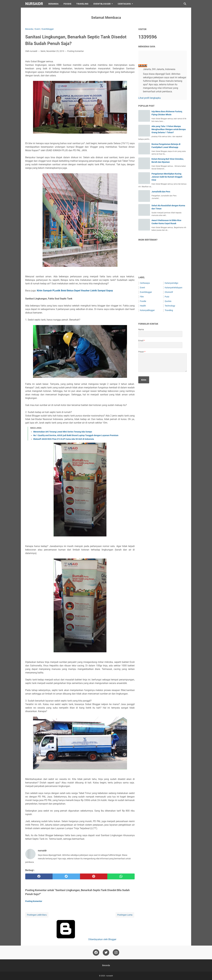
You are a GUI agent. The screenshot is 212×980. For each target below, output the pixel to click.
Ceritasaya (145, 283)
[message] (163, 363)
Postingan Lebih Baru (37, 915)
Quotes (168, 301)
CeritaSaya (124, 4)
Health (143, 306)
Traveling (82, 4)
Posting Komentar (76, 51)
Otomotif (169, 292)
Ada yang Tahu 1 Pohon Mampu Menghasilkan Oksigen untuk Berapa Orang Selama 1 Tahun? (169, 129)
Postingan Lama (125, 915)
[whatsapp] (121, 876)
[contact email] (160, 345)
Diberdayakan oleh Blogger (80, 939)
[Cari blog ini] (185, 4)
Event (142, 288)
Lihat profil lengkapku (150, 98)
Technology (170, 306)
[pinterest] (94, 876)
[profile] (143, 59)
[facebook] (39, 876)
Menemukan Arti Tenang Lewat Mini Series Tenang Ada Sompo (63, 432)
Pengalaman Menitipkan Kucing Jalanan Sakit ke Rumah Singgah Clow (167, 177)
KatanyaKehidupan (174, 288)
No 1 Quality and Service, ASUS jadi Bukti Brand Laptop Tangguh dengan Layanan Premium (76, 435)
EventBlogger (102, 4)
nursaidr (34, 4)
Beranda (54, 4)
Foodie (68, 4)
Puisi (167, 297)
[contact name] (160, 334)
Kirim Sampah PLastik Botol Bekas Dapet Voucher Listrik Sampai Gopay (75, 291)
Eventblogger (146, 292)
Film (142, 297)
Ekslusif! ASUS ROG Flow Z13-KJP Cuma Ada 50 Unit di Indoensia (64, 439)
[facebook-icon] (96, 952)
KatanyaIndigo (171, 283)
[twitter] (66, 876)
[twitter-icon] (106, 952)
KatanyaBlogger (147, 310)
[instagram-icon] (116, 952)
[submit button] (144, 380)
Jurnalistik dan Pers (161, 192)
